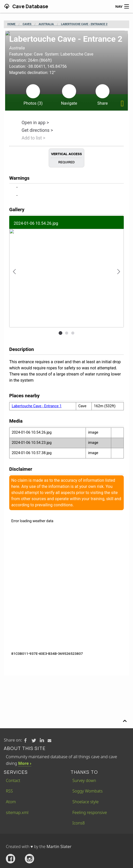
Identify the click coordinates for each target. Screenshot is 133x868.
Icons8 (79, 823)
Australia (46, 24)
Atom (11, 802)
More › (25, 763)
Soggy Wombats (88, 791)
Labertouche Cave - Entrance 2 (84, 24)
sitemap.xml (17, 812)
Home (11, 24)
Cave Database (30, 6)
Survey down (84, 780)
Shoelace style (86, 802)
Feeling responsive (90, 812)
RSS (9, 791)
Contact (13, 780)
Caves (27, 24)
